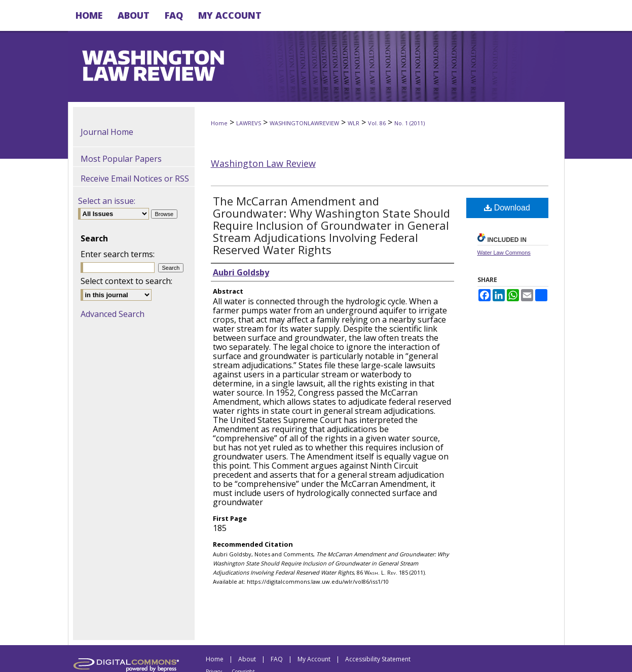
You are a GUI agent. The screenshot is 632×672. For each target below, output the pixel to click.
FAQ (277, 659)
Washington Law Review (263, 163)
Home (219, 123)
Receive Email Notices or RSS (135, 179)
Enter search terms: (118, 254)
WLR (354, 123)
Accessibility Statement (378, 659)
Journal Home (107, 132)
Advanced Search (113, 314)
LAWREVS (249, 123)
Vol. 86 (377, 123)
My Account (314, 659)
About (247, 659)
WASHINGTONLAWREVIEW (304, 123)
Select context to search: (126, 281)
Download (507, 208)
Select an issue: (107, 201)
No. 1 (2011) (410, 123)
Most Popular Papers (121, 159)
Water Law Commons (504, 253)
